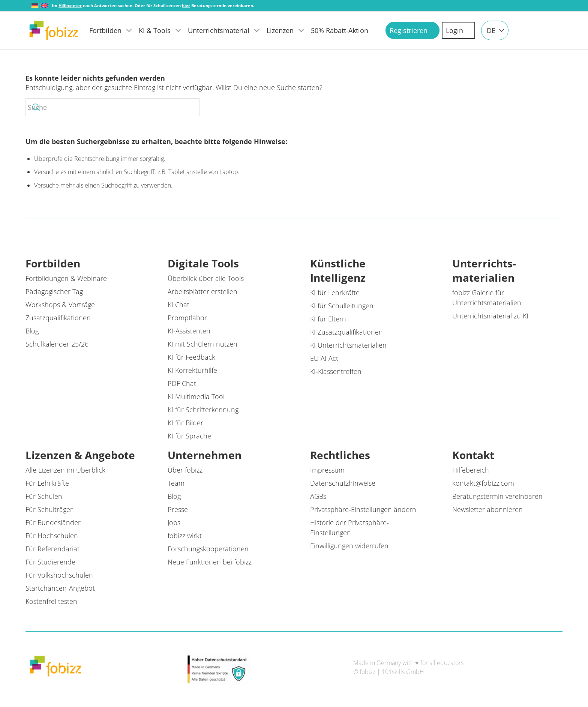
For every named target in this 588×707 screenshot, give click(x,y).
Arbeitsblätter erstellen (202, 291)
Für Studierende (50, 562)
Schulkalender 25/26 (57, 344)
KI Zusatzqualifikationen (346, 332)
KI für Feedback (191, 357)
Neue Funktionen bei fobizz (210, 562)
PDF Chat (182, 383)
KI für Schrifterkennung (203, 410)
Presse (178, 509)
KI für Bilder (185, 423)
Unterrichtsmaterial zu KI (490, 316)
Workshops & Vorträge (60, 305)
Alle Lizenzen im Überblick (65, 470)
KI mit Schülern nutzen (202, 344)
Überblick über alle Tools (206, 278)
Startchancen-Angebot (60, 588)
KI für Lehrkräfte (335, 293)
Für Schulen (44, 496)
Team (176, 483)
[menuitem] (114, 30)
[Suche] (112, 107)
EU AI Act (324, 358)
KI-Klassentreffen (336, 371)
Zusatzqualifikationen (58, 318)
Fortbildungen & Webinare (66, 278)
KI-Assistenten (189, 331)
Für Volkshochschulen (59, 575)
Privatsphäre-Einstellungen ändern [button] (363, 509)
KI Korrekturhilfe (192, 370)
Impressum (327, 470)
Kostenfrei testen (51, 601)
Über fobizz (185, 470)
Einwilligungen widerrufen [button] (349, 546)
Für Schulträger (49, 509)
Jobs (174, 522)
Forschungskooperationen (208, 549)
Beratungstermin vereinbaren (497, 496)
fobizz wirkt (185, 536)
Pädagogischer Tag (54, 291)
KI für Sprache (189, 436)
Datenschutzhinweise (343, 483)
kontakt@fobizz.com (483, 483)
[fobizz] (54, 30)
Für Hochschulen (52, 536)
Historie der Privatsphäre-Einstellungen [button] (349, 528)
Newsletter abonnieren (487, 509)
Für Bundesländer (53, 522)
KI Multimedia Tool (196, 396)
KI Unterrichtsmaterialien (348, 345)
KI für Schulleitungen (342, 306)
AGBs (318, 496)
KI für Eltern (328, 319)
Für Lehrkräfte (47, 483)
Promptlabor (187, 318)
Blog (32, 331)
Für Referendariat (52, 549)
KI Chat (178, 305)
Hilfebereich (471, 470)
